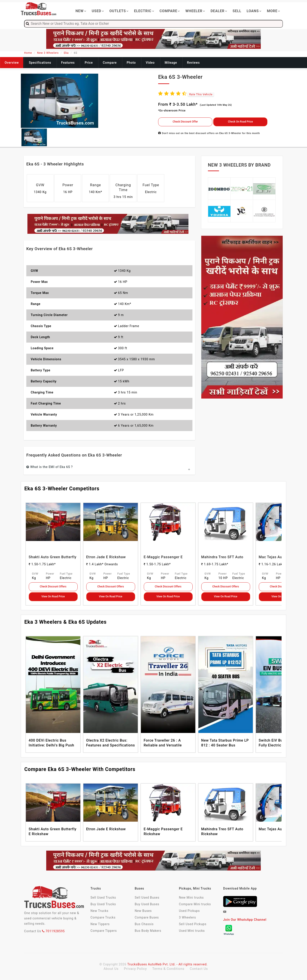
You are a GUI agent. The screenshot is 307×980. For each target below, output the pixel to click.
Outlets (119, 11)
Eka (66, 53)
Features (68, 63)
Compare (170, 11)
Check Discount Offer (185, 122)
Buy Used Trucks (103, 904)
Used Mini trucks (192, 931)
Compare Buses (147, 917)
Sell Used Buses (147, 898)
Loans (254, 11)
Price (89, 63)
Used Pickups (189, 911)
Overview (12, 63)
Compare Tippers (104, 931)
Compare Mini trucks (195, 904)
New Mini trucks (191, 898)
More (274, 11)
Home (28, 53)
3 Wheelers (187, 917)
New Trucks (99, 911)
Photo (131, 63)
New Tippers (100, 924)
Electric (144, 11)
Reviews (194, 63)
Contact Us (199, 969)
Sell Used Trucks (103, 898)
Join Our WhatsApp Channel (245, 920)
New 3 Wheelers (48, 53)
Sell (237, 11)
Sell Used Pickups (193, 924)
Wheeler (195, 11)
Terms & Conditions (169, 969)
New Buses (143, 911)
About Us (111, 969)
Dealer (219, 11)
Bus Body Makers (148, 931)
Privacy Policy (136, 969)
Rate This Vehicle (201, 94)
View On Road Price (53, 596)
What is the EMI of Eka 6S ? (50, 467)
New (81, 11)
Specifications (40, 63)
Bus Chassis (144, 924)
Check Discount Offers (53, 587)
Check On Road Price (240, 122)
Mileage (171, 63)
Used (98, 11)
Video (150, 63)
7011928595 (53, 931)
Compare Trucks (103, 917)
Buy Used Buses (147, 904)
